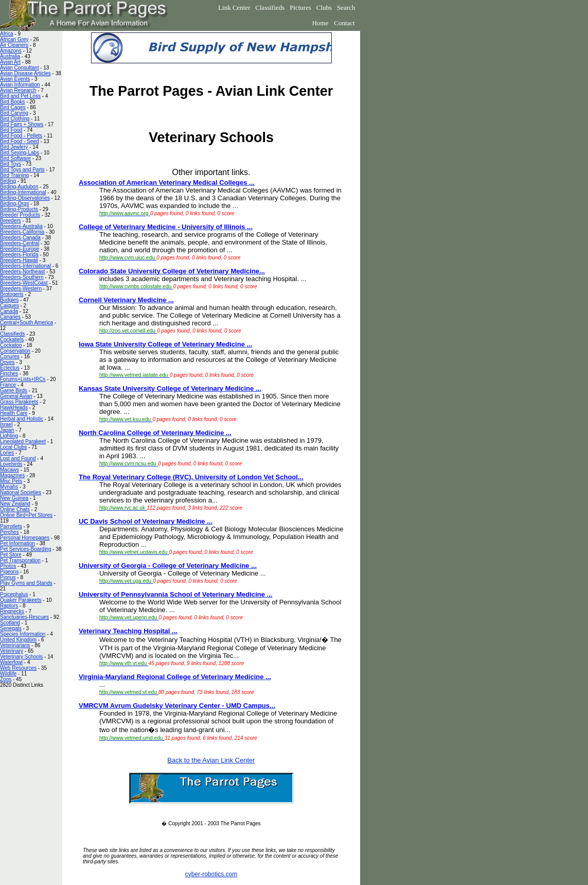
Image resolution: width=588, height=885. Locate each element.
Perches (10, 532)
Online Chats (15, 509)
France (8, 385)
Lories (7, 453)
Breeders (11, 221)
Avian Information (20, 85)
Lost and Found (18, 458)
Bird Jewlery (14, 147)
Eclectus (10, 368)
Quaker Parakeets (21, 600)
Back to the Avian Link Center (211, 760)
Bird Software (15, 158)
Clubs (324, 7)
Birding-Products (19, 209)
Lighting (9, 436)
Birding (8, 181)
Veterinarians (15, 645)
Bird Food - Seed (20, 141)
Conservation (15, 351)
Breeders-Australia (21, 226)
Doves (7, 362)
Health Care (14, 413)
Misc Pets (11, 481)
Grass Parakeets (19, 402)
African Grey (14, 39)
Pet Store (11, 555)
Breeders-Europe (20, 249)
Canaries (10, 317)
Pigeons (9, 572)
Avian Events (15, 79)
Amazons (11, 51)
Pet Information (17, 543)
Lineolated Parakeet (23, 441)
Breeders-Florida (19, 255)
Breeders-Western (21, 289)
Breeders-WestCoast (24, 283)
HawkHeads (14, 407)
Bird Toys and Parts (22, 170)
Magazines (12, 475)
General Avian (16, 396)
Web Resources (18, 668)
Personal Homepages (25, 538)
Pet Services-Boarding (26, 549)
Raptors (9, 606)
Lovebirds (11, 464)
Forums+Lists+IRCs (23, 379)
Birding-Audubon (19, 187)
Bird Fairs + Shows (22, 124)
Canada (9, 311)
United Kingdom (18, 640)
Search (346, 7)
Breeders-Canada (20, 238)
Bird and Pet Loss (20, 96)
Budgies (9, 300)
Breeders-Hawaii (19, 260)
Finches (9, 374)
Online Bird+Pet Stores (26, 515)
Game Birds (14, 391)
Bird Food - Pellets (21, 136)
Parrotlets (11, 526)
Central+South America (26, 323)
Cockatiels (12, 340)
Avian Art (10, 62)
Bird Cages (13, 107)
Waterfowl (11, 662)
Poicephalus (14, 594)
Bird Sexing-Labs (20, 153)
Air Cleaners (14, 45)
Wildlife (8, 674)
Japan (7, 430)
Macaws (10, 470)
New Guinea (14, 498)
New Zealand (15, 504)
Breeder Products (20, 215)
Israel (6, 424)
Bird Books (12, 102)
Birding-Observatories (25, 198)
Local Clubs (13, 447)
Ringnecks (12, 611)
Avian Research (18, 90)
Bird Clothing (15, 119)
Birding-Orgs (14, 204)
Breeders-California (22, 232)
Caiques (10, 306)
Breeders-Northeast (22, 272)
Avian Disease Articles (25, 73)
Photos (8, 566)
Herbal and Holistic (22, 419)
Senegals (11, 628)
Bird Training (14, 175)
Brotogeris (12, 294)
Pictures (300, 7)
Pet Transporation (20, 560)
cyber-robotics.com (211, 874)
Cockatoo (11, 345)
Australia (10, 56)
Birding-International (23, 192)
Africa (7, 34)
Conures (10, 357)
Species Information (23, 634)
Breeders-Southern (22, 277)
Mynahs (9, 487)
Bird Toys (11, 164)
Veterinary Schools (21, 657)
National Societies (21, 492)
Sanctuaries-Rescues (24, 617)
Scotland (10, 623)
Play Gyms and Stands (26, 583)
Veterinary (12, 651)
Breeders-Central (20, 243)
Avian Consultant (19, 68)
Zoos (6, 679)
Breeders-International (25, 266)
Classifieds (270, 7)
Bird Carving (14, 113)
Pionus (8, 577)
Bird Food (11, 130)
